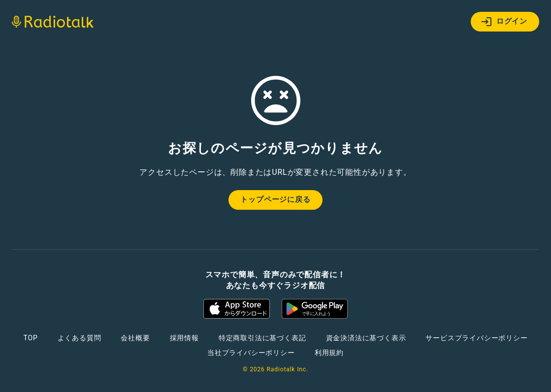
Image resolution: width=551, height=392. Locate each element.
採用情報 (184, 338)
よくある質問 (80, 338)
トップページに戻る (275, 199)
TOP (30, 338)
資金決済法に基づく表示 (366, 338)
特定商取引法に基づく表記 (262, 338)
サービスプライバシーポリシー (476, 338)
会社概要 (135, 338)
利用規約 (329, 353)
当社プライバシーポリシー (251, 353)
